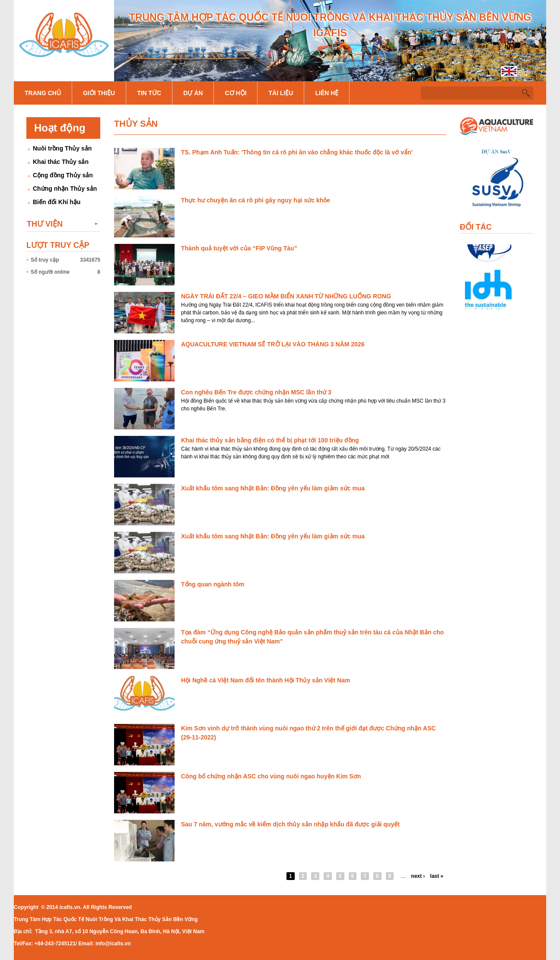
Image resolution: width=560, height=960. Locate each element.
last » (437, 876)
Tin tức (149, 93)
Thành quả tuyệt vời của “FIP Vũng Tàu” (239, 248)
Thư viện (45, 224)
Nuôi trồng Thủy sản (62, 148)
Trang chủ (43, 93)
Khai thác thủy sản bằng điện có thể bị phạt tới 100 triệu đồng (270, 440)
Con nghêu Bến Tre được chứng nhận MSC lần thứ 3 (256, 392)
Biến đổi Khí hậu (57, 202)
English (527, 73)
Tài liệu (281, 93)
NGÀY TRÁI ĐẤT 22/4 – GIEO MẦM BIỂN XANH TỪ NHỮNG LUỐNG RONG (286, 296)
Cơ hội (235, 93)
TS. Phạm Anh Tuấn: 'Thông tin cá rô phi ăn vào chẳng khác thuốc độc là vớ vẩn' (297, 152)
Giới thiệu (99, 93)
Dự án (193, 93)
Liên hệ (327, 93)
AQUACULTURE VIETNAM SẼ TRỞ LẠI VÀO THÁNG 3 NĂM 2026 (273, 344)
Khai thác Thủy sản (61, 162)
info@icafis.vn (113, 944)
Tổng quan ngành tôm (213, 584)
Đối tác (476, 227)
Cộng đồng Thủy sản (63, 175)
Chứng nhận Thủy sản (65, 189)
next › (418, 876)
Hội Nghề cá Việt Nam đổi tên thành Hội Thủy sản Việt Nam (266, 680)
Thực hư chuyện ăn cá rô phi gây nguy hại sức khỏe (256, 200)
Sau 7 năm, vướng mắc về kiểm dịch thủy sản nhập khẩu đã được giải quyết (290, 824)
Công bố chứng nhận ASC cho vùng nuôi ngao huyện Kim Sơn (271, 776)
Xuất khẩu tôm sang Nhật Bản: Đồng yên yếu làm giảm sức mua (273, 488)
